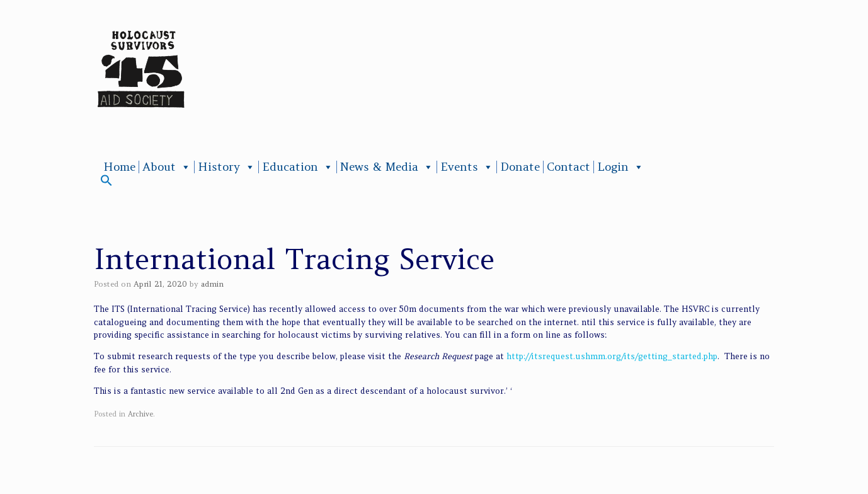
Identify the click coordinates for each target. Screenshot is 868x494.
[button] (106, 183)
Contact (568, 167)
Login (620, 167)
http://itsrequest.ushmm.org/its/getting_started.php (612, 356)
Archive (140, 414)
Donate (520, 167)
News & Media (387, 167)
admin (212, 284)
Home (119, 167)
